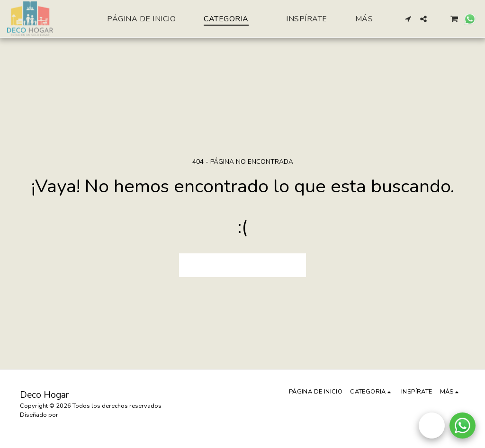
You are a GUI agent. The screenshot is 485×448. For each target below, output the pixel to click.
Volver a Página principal (242, 265)
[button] (408, 19)
